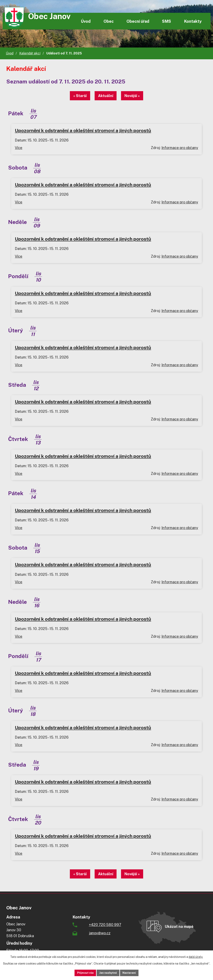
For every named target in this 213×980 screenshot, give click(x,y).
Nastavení (134, 972)
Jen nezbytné (108, 972)
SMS (167, 21)
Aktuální (106, 96)
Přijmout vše (80, 972)
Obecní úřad (138, 21)
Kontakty (193, 21)
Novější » (136, 96)
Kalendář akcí (30, 53)
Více (19, 148)
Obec (109, 21)
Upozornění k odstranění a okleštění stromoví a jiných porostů (83, 130)
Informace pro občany (180, 148)
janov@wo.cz (100, 933)
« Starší (76, 96)
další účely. (196, 956)
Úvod (86, 21)
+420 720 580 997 (105, 925)
